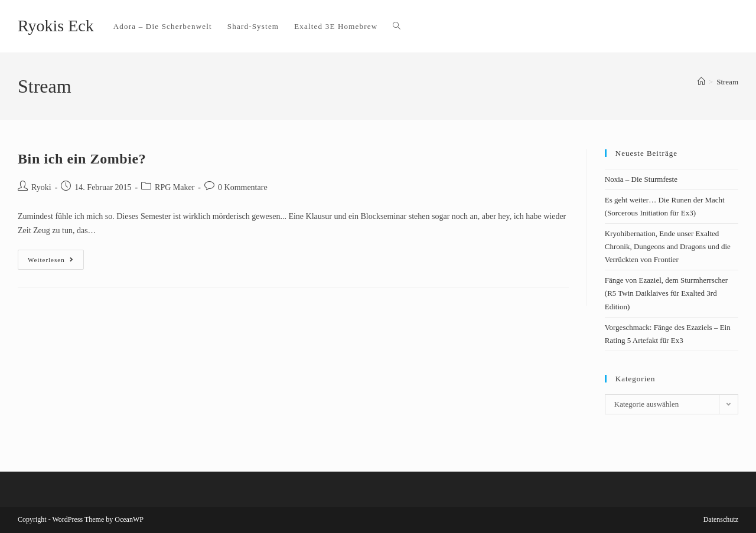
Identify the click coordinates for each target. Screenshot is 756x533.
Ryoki (41, 187)
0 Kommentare (243, 187)
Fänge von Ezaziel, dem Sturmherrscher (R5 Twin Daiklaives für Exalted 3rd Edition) (666, 293)
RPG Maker (175, 187)
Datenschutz (721, 519)
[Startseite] (701, 82)
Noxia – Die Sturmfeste (641, 179)
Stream (727, 82)
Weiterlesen (56, 256)
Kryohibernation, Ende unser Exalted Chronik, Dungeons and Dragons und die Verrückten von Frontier (668, 246)
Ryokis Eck (56, 26)
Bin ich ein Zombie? (82, 159)
